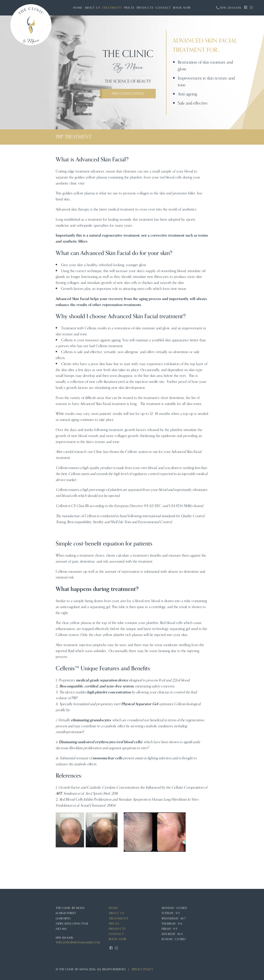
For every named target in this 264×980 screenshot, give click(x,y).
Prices (129, 8)
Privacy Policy (142, 969)
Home (78, 8)
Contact (163, 8)
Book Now (182, 8)
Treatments (112, 8)
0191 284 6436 (64, 938)
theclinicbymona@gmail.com (78, 943)
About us (92, 8)
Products (145, 8)
